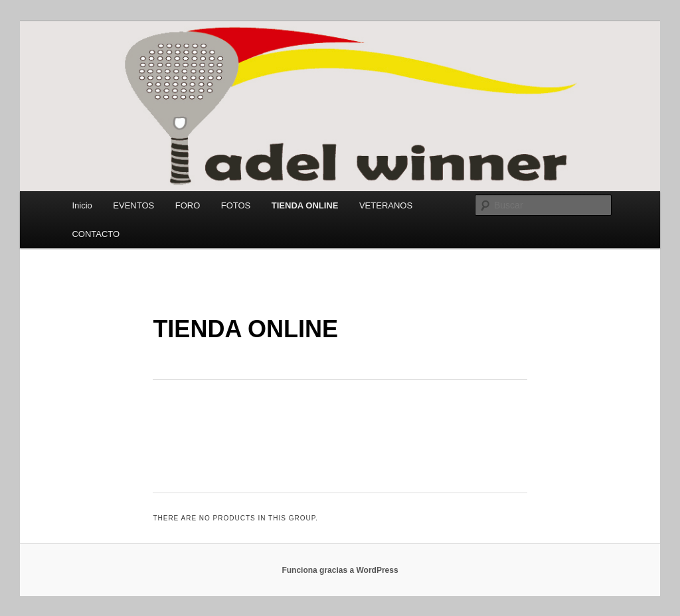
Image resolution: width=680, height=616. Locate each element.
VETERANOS (386, 205)
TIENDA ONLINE (305, 205)
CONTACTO (96, 234)
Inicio (82, 205)
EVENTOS (133, 205)
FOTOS (236, 205)
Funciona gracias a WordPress (340, 570)
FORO (188, 205)
